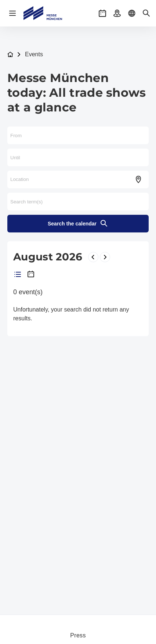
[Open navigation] (12, 13)
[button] (102, 13)
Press (78, 635)
